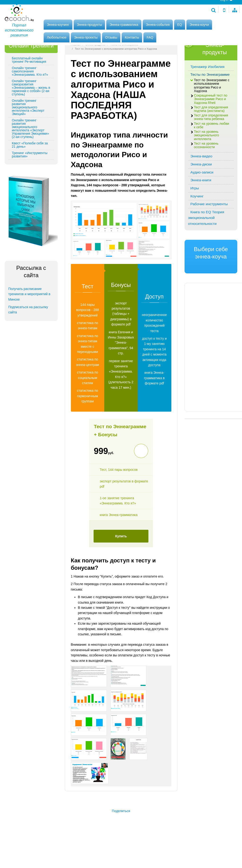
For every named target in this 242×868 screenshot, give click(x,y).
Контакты (132, 38)
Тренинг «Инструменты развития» (30, 181)
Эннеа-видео (201, 183)
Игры (195, 215)
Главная (76, 71)
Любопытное (57, 38)
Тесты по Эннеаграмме (124, 71)
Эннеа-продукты (89, 25)
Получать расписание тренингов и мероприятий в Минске (29, 321)
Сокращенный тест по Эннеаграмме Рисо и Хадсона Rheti (211, 126)
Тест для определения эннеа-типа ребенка (211, 144)
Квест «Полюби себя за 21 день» (30, 171)
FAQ (150, 38)
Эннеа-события (158, 25)
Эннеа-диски (201, 191)
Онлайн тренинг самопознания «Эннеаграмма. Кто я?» (30, 98)
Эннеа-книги (201, 207)
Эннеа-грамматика (124, 25)
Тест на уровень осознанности (206, 172)
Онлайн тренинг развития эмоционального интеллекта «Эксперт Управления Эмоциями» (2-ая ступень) (30, 155)
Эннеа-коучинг (58, 25)
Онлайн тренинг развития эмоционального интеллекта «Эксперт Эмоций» (28, 134)
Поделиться (121, 837)
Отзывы (111, 38)
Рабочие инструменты (209, 230)
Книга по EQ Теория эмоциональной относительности (206, 244)
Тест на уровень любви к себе (212, 152)
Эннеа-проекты (86, 38)
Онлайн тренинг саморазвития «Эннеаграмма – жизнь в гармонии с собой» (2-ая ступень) (31, 114)
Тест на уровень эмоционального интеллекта (207, 162)
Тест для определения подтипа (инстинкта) (211, 136)
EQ (180, 25)
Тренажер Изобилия (207, 93)
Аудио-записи (202, 199)
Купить (121, 563)
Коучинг (197, 223)
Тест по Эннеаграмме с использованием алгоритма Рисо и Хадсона (212, 112)
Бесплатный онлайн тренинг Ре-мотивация (29, 86)
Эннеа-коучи (199, 25)
